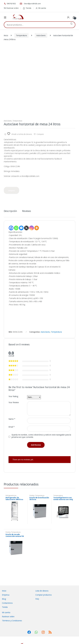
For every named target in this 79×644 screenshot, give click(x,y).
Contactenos (7, 603)
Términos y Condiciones (12, 621)
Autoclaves (41, 35)
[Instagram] (32, 228)
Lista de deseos (42, 591)
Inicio (6, 35)
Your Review (14, 402)
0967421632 (10, 4)
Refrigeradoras (11, 495)
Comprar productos (44, 595)
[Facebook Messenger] (21, 228)
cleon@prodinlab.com (30, 4)
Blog (4, 599)
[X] (26, 228)
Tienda (27, 8)
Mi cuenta (41, 8)
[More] (37, 228)
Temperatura (21, 35)
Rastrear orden (11, 8)
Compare (40, 134)
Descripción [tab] (10, 211)
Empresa (6, 595)
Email (12, 427)
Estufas (32, 495)
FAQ (37, 599)
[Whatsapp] (16, 228)
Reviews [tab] (27, 211)
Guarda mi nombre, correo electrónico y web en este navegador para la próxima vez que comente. (41, 436)
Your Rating (13, 396)
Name (12, 419)
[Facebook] (11, 228)
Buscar (71, 25)
